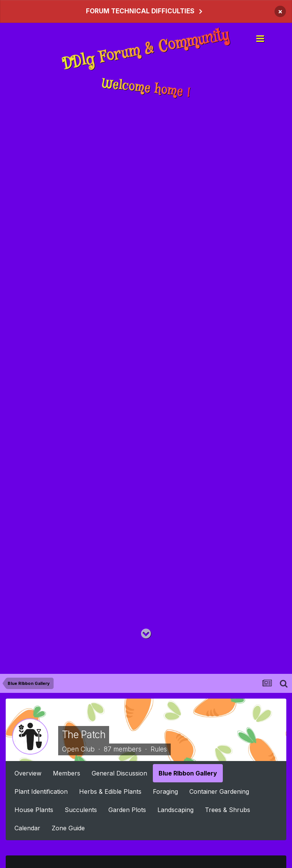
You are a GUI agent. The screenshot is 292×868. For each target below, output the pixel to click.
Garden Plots (127, 810)
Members (67, 773)
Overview (28, 773)
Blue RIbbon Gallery (188, 773)
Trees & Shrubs (228, 810)
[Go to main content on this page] (146, 634)
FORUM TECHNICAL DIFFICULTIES (140, 11)
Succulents (81, 810)
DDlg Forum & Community (146, 49)
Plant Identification (41, 791)
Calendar (27, 828)
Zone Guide (68, 828)
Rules (159, 749)
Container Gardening (219, 791)
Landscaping (175, 810)
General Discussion (119, 773)
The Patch (84, 735)
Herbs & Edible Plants (110, 791)
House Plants (34, 810)
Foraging (165, 791)
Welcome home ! (146, 89)
